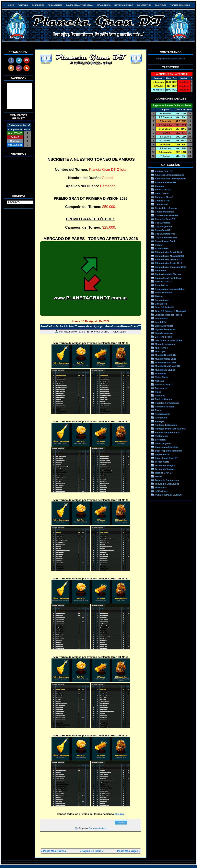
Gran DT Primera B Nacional (170, 311)
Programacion (163, 414)
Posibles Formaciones (167, 403)
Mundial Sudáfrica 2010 (168, 366)
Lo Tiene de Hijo (164, 337)
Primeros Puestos (165, 407)
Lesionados (161, 318)
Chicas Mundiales (165, 212)
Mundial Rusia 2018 (166, 362)
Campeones (161, 204)
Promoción (161, 418)
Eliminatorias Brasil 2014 (168, 252)
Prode (158, 410)
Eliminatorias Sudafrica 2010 (171, 267)
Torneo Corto (162, 462)
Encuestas (161, 270)
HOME (11, 5)
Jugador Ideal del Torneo (168, 315)
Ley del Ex (161, 322)
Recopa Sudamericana (167, 432)
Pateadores (161, 388)
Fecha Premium (163, 292)
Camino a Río (162, 201)
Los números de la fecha (168, 340)
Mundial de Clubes (165, 370)
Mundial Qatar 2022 (165, 359)
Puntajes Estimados (166, 425)
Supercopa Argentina (167, 447)
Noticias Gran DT (124, 5)
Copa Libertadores (165, 234)
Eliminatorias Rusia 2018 (168, 263)
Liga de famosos (164, 333)
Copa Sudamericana (166, 237)
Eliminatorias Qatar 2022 (168, 259)
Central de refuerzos (166, 208)
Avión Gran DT (163, 190)
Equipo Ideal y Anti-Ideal (79, 5)
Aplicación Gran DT (166, 182)
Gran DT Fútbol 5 (164, 307)
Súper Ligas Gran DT (166, 458)
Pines (158, 392)
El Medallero (162, 248)
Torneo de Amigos (180, 5)
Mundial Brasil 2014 (166, 355)
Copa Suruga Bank (165, 241)
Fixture (159, 296)
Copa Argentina (163, 226)
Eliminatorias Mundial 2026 (170, 256)
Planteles (161, 5)
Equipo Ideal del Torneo (168, 274)
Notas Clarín (162, 377)
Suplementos (144, 5)
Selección (160, 440)
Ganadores (38, 5)
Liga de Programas (165, 329)
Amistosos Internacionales (170, 175)
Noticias (159, 381)
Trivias (159, 476)
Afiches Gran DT (164, 171)
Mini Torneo (161, 348)
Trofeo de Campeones (167, 480)
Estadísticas (104, 5)
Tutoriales (160, 487)
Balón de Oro (162, 193)
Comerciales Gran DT (167, 215)
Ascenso (160, 186)
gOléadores (161, 491)
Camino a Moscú (164, 197)
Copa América (163, 223)
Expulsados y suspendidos (170, 289)
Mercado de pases (165, 344)
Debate (159, 245)
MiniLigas (160, 351)
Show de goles (163, 443)
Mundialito (161, 374)
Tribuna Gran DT (164, 473)
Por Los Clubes (163, 399)
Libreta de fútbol (164, 326)
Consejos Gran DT (165, 219)
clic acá (119, 814)
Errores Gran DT (164, 281)
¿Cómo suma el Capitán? (169, 495)
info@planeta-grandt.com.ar (171, 59)
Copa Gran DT (163, 230)
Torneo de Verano (165, 469)
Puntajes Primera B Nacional (171, 429)
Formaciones (55, 5)
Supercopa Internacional (168, 451)
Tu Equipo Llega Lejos (167, 484)
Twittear (121, 823)
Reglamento (162, 436)
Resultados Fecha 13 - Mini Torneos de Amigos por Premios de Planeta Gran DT (91, 326)
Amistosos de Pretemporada (170, 179)
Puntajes (23, 5)
